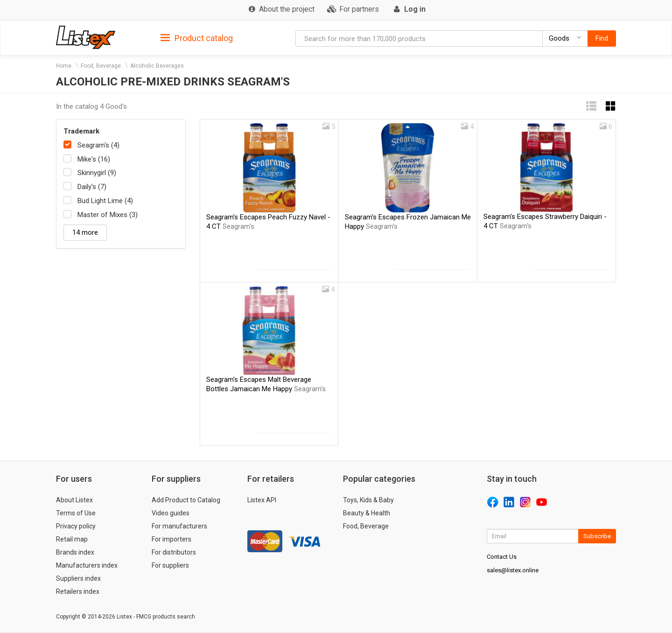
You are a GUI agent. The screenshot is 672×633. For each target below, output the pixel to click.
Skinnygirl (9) (97, 173)
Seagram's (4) (98, 145)
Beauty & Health (367, 513)
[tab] (197, 38)
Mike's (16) (94, 159)
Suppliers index (78, 578)
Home (64, 66)
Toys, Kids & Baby (368, 500)
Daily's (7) (92, 187)
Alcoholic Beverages (157, 66)
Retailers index (78, 591)
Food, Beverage (101, 66)
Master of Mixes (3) (108, 215)
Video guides (171, 513)
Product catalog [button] (197, 38)
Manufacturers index (87, 565)
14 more (85, 232)
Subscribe (597, 536)
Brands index (75, 552)
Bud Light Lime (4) (105, 201)
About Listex (74, 500)
